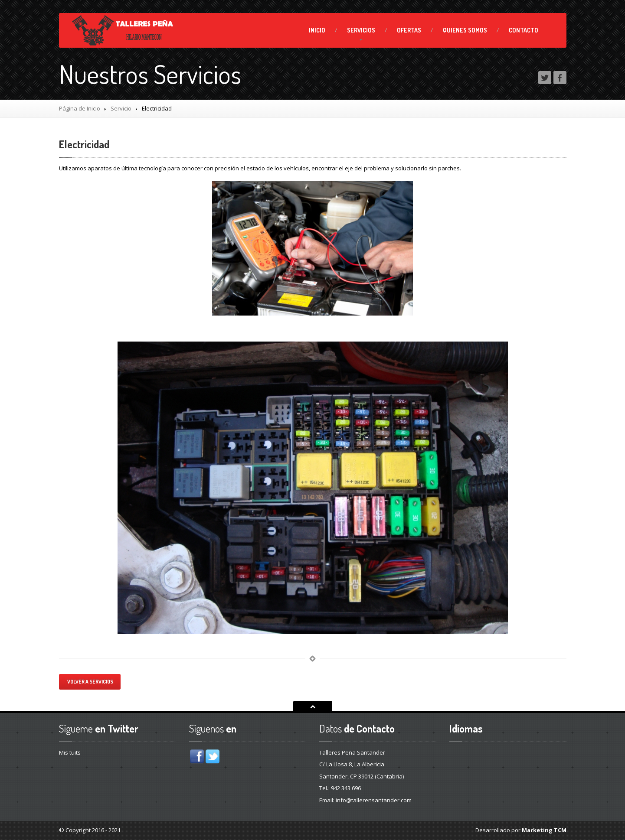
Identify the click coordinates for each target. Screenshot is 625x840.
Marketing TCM (544, 830)
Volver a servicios (90, 682)
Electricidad (84, 144)
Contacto (524, 30)
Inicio (317, 30)
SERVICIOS (361, 30)
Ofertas (409, 30)
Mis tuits (70, 752)
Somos (465, 30)
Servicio (121, 108)
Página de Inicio (80, 108)
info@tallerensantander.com (374, 800)
